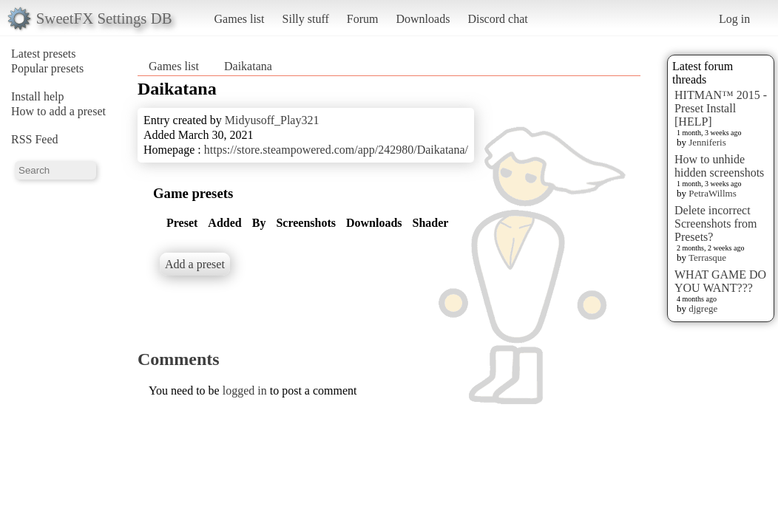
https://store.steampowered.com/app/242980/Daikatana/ (336, 150)
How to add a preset (58, 111)
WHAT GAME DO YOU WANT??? (720, 281)
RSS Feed (35, 139)
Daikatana (248, 66)
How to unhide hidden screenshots (719, 166)
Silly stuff (306, 19)
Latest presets (44, 54)
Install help (38, 96)
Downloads (423, 19)
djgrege (703, 308)
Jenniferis (707, 142)
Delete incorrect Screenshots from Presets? (716, 224)
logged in (245, 391)
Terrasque (707, 258)
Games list (240, 19)
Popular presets (47, 68)
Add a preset (195, 264)
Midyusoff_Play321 (272, 120)
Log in (734, 19)
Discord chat (497, 19)
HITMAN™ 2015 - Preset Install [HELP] (721, 108)
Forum (363, 19)
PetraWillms (712, 193)
